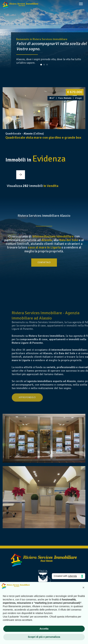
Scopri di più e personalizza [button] (44, 637)
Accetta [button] (44, 629)
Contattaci (44, 262)
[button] (41, 65)
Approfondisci (48, 397)
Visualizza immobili (33, 186)
